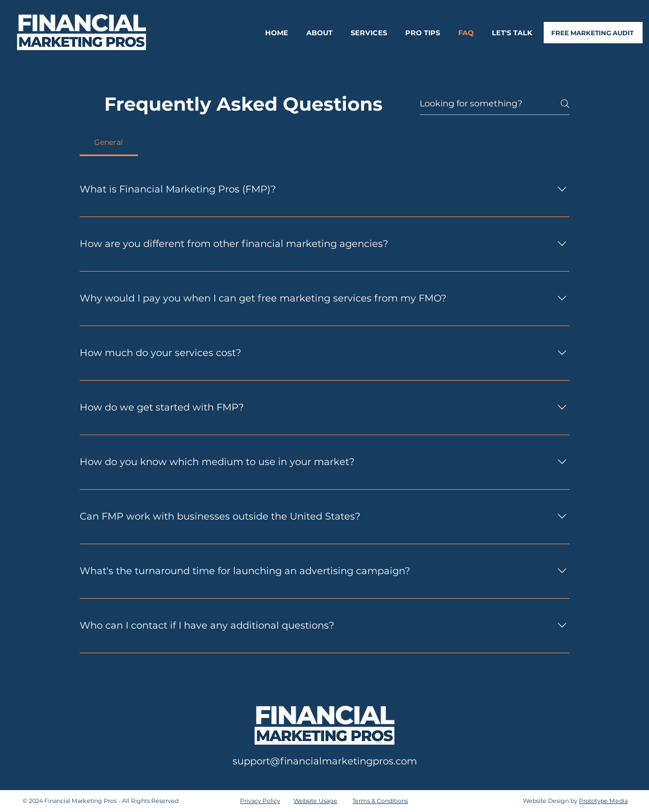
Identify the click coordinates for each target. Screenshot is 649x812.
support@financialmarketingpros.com (325, 761)
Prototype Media (603, 801)
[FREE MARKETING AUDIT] (593, 33)
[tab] (109, 142)
